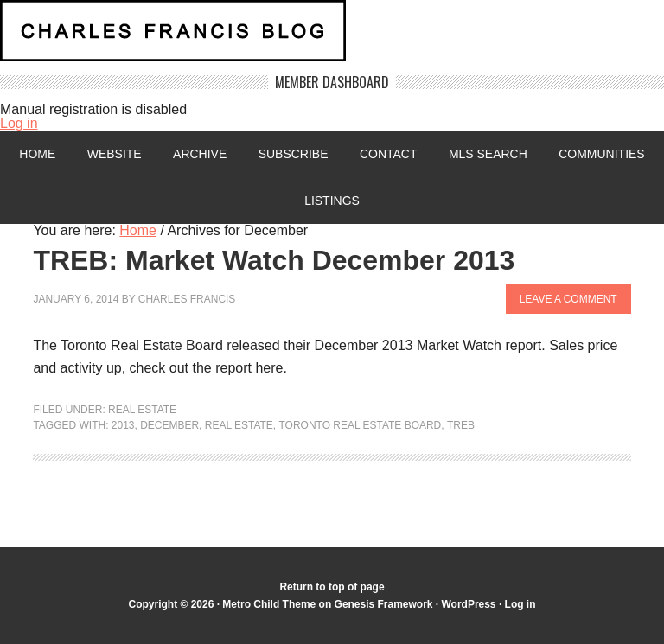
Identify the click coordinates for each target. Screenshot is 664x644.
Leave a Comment (568, 299)
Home (37, 154)
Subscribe (294, 154)
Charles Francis (187, 299)
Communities (602, 154)
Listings (332, 201)
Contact (389, 154)
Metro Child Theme (269, 604)
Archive (200, 154)
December (169, 425)
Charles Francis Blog (332, 38)
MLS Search (488, 154)
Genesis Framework (383, 604)
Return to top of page (332, 587)
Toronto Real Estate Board (361, 425)
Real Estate (142, 410)
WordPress (469, 604)
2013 (123, 425)
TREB (461, 425)
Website (114, 154)
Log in (19, 123)
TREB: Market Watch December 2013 (274, 260)
